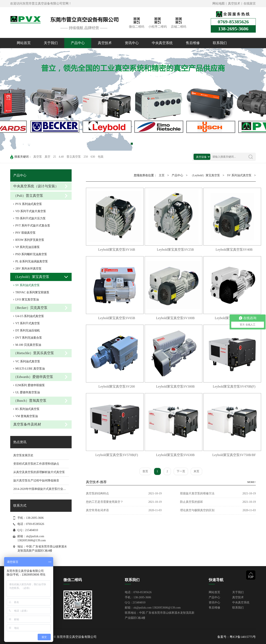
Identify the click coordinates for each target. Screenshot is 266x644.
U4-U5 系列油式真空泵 (30, 316)
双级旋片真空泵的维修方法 (197, 493)
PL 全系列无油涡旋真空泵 (32, 261)
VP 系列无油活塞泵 (28, 247)
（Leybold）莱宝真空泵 (31, 277)
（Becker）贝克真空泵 (30, 308)
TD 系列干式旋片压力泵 (30, 218)
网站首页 (24, 43)
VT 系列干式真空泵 (28, 323)
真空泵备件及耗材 (27, 424)
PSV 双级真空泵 (25, 233)
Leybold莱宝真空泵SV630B (175, 455)
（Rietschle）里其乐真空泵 (34, 353)
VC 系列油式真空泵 (28, 361)
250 (86, 157)
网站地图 (219, 3)
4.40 (61, 157)
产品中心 (78, 43)
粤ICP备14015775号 (243, 637)
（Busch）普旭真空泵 (30, 401)
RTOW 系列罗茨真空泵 (30, 240)
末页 (196, 471)
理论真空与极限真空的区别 (197, 510)
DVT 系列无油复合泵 (29, 338)
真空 (47, 157)
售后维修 (193, 43)
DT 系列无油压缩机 (28, 331)
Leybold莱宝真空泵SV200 (117, 386)
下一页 (181, 471)
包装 (101, 157)
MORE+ (252, 482)
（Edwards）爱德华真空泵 (33, 377)
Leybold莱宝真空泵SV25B (175, 250)
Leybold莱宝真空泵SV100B (175, 318)
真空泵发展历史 (23, 455)
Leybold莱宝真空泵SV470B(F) (234, 386)
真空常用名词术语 (97, 510)
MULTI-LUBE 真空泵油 (30, 369)
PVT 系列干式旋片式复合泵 (33, 226)
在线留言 (250, 3)
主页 (162, 175)
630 (93, 157)
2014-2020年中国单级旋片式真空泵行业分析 (41, 489)
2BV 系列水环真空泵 (28, 269)
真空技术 (234, 3)
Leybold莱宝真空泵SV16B (117, 250)
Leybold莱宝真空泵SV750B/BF (234, 455)
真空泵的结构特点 (97, 493)
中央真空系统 (162, 43)
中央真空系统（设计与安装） (36, 186)
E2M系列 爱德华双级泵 (30, 385)
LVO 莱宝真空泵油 (27, 300)
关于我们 (51, 43)
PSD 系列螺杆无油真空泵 (31, 254)
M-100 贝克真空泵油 (28, 345)
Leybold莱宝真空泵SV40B (234, 250)
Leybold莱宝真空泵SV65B (117, 318)
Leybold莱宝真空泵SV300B (175, 386)
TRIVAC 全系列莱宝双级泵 (32, 292)
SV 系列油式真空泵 (28, 285)
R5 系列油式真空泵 (27, 409)
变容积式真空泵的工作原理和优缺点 (36, 464)
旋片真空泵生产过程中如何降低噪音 (36, 481)
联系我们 (220, 43)
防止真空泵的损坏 (192, 502)
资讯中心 (132, 43)
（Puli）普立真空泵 (28, 196)
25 (55, 157)
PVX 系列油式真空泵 (29, 204)
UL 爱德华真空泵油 (28, 392)
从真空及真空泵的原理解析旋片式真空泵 (39, 472)
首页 (145, 471)
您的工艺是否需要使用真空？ (105, 502)
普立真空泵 (74, 157)
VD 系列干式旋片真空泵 (31, 211)
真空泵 (38, 157)
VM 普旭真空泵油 (27, 416)
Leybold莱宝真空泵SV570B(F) (117, 455)
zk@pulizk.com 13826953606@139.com (157, 608)
